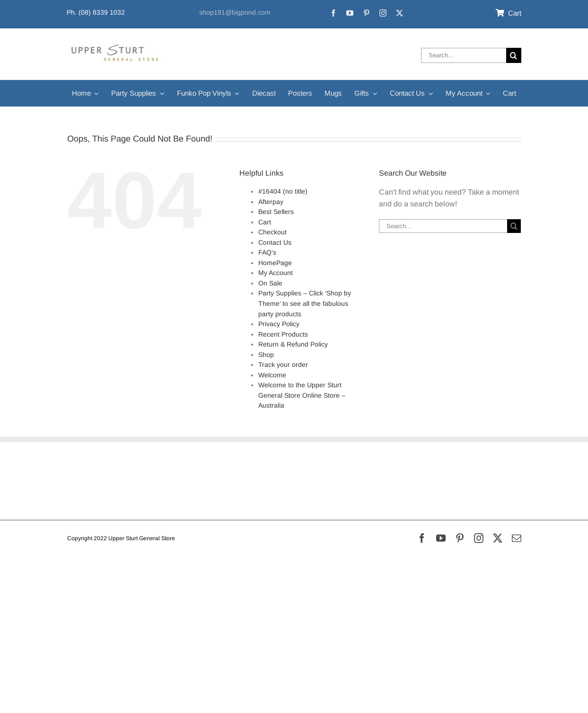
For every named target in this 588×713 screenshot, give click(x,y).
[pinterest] (366, 13)
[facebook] (333, 13)
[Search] (514, 55)
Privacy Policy (279, 324)
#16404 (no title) (283, 191)
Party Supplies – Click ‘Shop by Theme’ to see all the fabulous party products (305, 303)
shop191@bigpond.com (235, 12)
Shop (266, 355)
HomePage (275, 263)
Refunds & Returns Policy (110, 476)
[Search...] (463, 55)
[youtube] (350, 13)
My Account (276, 273)
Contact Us (275, 242)
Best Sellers (276, 212)
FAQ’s (267, 252)
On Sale (270, 283)
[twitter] (399, 13)
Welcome (272, 375)
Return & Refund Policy (293, 344)
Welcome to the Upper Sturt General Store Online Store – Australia (302, 395)
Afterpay (271, 202)
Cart (265, 222)
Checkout (272, 232)
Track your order (283, 365)
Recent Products (283, 334)
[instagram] (383, 13)
